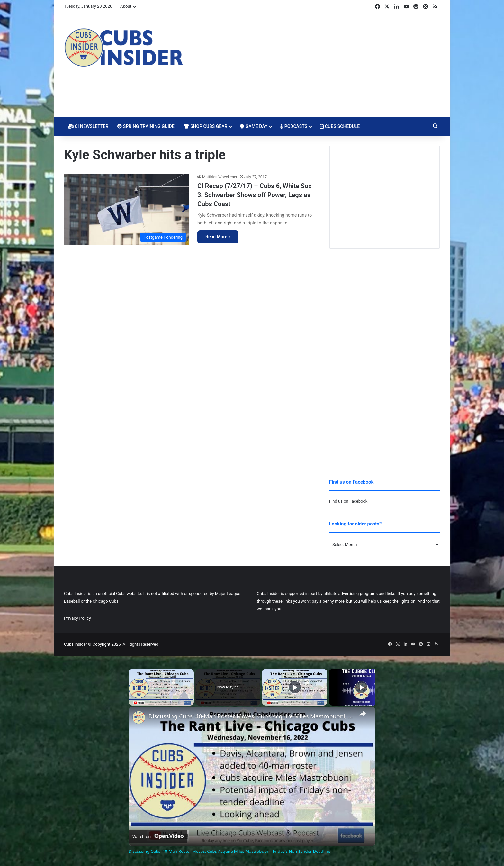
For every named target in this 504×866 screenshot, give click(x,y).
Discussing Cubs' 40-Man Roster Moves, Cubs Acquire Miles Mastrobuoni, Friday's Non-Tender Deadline (251, 716)
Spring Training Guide (146, 126)
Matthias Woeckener (220, 177)
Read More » (218, 237)
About (126, 6)
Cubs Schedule (340, 126)
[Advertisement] (316, 65)
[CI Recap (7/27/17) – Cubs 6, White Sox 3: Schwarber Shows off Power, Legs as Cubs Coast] (127, 209)
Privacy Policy (77, 618)
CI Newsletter (88, 126)
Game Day (254, 126)
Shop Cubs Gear (206, 126)
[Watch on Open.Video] (158, 836)
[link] (139, 717)
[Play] (295, 687)
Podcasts (294, 126)
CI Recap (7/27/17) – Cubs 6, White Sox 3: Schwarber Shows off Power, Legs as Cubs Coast (254, 195)
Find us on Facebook (348, 501)
